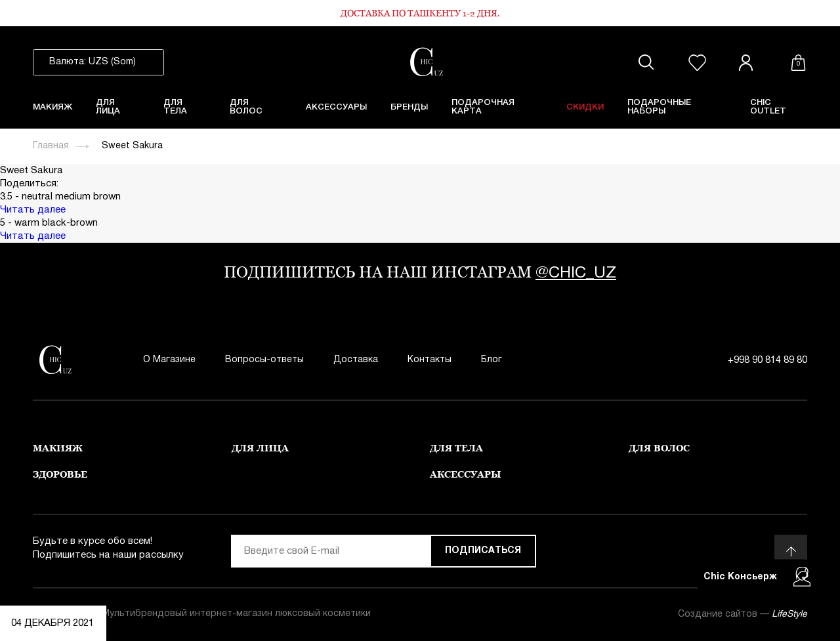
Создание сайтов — (743, 614)
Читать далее (33, 210)
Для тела (175, 107)
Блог (492, 360)
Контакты (430, 360)
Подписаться (483, 551)
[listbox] (98, 62)
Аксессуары (336, 107)
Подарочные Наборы (659, 107)
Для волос (246, 107)
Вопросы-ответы (264, 360)
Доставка (356, 360)
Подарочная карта (483, 107)
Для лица (108, 107)
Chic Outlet (768, 107)
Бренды (409, 107)
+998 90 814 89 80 (767, 360)
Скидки (585, 107)
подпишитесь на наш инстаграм (420, 272)
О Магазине (169, 360)
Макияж (52, 107)
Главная (51, 146)
